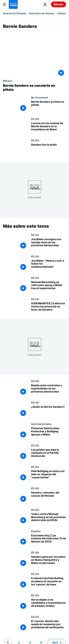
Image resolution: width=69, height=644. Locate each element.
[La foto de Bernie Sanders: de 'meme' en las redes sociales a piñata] (34, 88)
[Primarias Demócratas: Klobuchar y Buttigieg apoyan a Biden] (49, 433)
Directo (59, 4)
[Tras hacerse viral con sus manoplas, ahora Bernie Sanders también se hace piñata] (49, 107)
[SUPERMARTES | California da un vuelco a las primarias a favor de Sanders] (49, 308)
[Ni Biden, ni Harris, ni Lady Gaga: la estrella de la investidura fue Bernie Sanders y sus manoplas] (49, 128)
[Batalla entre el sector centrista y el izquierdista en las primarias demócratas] (49, 390)
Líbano (62, 13)
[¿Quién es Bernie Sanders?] (49, 412)
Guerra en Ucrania (15, 13)
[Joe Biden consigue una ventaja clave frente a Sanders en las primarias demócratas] (49, 244)
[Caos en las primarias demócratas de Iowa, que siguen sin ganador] (49, 626)
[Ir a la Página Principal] (13, 4)
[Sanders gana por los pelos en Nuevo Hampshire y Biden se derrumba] (49, 562)
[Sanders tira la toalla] (49, 149)
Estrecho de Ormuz (42, 13)
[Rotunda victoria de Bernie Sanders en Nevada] (49, 497)
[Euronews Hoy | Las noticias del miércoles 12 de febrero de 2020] (49, 540)
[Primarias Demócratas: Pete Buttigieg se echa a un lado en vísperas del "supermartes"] (49, 476)
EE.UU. (35, 119)
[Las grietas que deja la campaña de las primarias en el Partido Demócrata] (49, 455)
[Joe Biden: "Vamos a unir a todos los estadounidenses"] (49, 266)
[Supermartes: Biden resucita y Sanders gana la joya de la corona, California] (49, 287)
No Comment (40, 97)
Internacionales (41, 424)
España (36, 531)
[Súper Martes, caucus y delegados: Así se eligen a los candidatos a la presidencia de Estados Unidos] (49, 604)
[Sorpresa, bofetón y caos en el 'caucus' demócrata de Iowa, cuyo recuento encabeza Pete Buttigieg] (49, 583)
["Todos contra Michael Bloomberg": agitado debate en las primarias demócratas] (49, 519)
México (8, 81)
